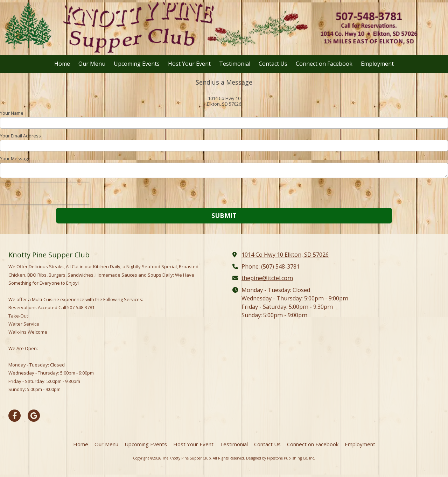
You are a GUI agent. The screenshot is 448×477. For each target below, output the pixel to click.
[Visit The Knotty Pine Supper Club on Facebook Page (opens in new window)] (15, 416)
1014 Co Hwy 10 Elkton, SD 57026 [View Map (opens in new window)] (285, 255)
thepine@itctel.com (267, 278)
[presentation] (45, 194)
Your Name (12, 113)
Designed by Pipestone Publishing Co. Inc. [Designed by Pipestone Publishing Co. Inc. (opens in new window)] (281, 458)
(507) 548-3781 (280, 266)
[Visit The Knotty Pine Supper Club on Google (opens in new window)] (34, 416)
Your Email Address (20, 136)
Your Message (15, 158)
